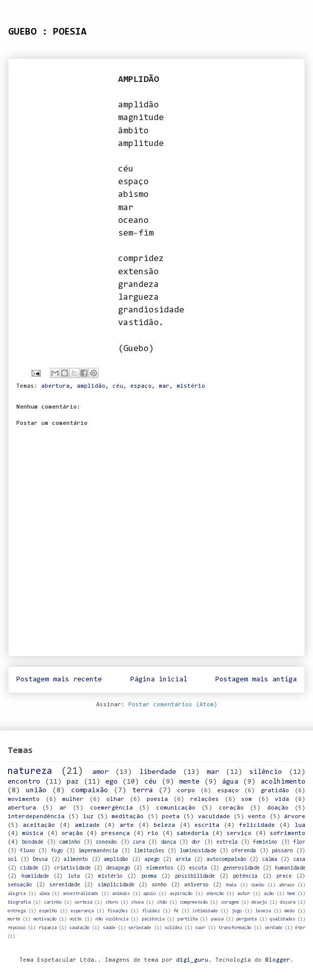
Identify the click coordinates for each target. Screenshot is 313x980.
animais (121, 894)
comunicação (176, 808)
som (247, 799)
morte (14, 919)
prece (284, 876)
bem (291, 894)
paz (73, 782)
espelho (48, 911)
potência (245, 876)
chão (162, 902)
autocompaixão (226, 860)
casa (299, 860)
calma (270, 860)
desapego (118, 868)
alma (44, 894)
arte (127, 825)
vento (257, 817)
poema (149, 876)
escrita (207, 825)
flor (299, 842)
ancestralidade (80, 894)
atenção (215, 894)
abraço (287, 885)
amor (100, 772)
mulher (73, 799)
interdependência (36, 817)
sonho (159, 885)
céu (118, 386)
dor (196, 842)
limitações (149, 851)
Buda (231, 885)
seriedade (140, 928)
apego (152, 860)
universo (196, 885)
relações (205, 799)
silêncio (266, 772)
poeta (171, 817)
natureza (30, 772)
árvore (295, 817)
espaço (141, 386)
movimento (24, 799)
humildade (35, 876)
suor (200, 928)
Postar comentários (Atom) (173, 705)
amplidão (91, 386)
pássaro (282, 851)
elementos (160, 868)
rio (153, 833)
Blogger (278, 960)
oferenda (244, 851)
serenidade (65, 885)
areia (183, 860)
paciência (153, 919)
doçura (288, 902)
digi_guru (192, 960)
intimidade (205, 911)
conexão (106, 842)
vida (282, 799)
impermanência (98, 851)
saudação (79, 928)
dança (168, 842)
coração (231, 808)
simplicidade (116, 885)
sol (12, 860)
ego (111, 782)
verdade (274, 928)
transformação (235, 928)
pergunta (246, 919)
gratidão (275, 791)
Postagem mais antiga (256, 680)
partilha (187, 919)
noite (76, 919)
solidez (173, 928)
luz (88, 817)
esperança (82, 911)
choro (112, 902)
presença (116, 833)
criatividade (72, 868)
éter (300, 928)
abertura (55, 386)
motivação (45, 919)
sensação (20, 885)
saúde (109, 928)
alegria (17, 894)
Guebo (258, 885)
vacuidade (214, 817)
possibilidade (195, 876)
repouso (17, 928)
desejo (259, 902)
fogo (57, 851)
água (230, 782)
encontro (24, 782)
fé (176, 911)
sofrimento (288, 833)
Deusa (40, 860)
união (36, 790)
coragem (230, 902)
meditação (127, 817)
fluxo (27, 851)
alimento (76, 860)
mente (189, 782)
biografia (19, 902)
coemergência (111, 808)
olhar (115, 799)
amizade (87, 825)
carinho (53, 902)
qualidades (282, 919)
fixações (118, 911)
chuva (137, 902)
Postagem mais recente (59, 680)
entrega (17, 911)
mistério (191, 386)
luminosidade (198, 851)
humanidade (290, 868)
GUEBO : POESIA (47, 32)
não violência (112, 919)
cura (139, 842)
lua (300, 825)
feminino (265, 842)
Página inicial (159, 680)
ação (269, 894)
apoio (149, 894)
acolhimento (283, 782)
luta (74, 876)
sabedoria (193, 833)
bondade (33, 842)
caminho (70, 842)
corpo (186, 791)
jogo (237, 911)
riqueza (48, 928)
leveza (263, 911)
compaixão (90, 790)
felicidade (257, 825)
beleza (164, 825)
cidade (29, 868)
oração (72, 833)
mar (164, 386)
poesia (157, 799)
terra (143, 790)
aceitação (39, 825)
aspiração (181, 894)
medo (290, 911)
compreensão (194, 902)
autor (244, 894)
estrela (227, 842)
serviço (239, 833)
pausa (217, 919)
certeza (83, 902)
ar (63, 808)
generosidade (241, 868)
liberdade (158, 772)
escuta (198, 868)
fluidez (151, 911)
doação (278, 808)
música (33, 833)
